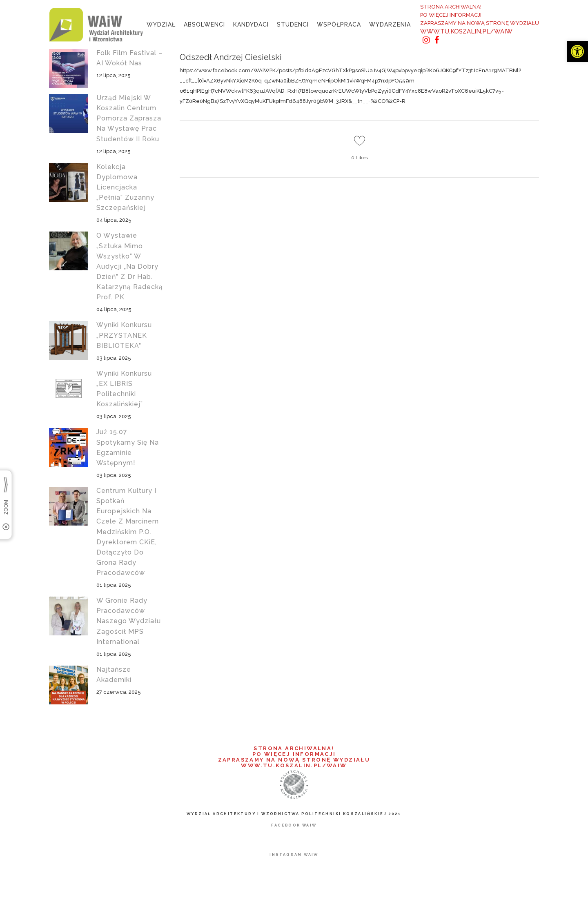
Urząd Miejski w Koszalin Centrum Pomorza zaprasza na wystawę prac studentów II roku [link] (129, 118)
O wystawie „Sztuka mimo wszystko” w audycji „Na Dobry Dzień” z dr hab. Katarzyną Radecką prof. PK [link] (130, 266)
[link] (577, 51)
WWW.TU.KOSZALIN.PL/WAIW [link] (466, 31)
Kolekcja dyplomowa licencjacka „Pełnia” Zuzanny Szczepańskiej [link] (125, 187)
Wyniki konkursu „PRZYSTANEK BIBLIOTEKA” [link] (124, 335)
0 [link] (360, 158)
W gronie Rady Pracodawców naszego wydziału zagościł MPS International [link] (129, 621)
